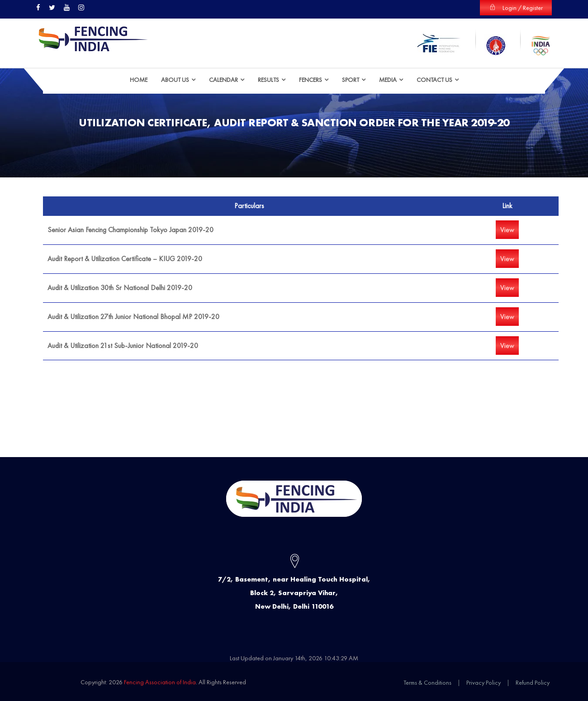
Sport (351, 79)
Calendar (223, 79)
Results (268, 79)
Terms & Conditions (427, 682)
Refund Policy (533, 682)
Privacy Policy (484, 682)
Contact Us (434, 79)
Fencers (311, 79)
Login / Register (516, 8)
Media (388, 79)
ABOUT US (175, 79)
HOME (139, 79)
